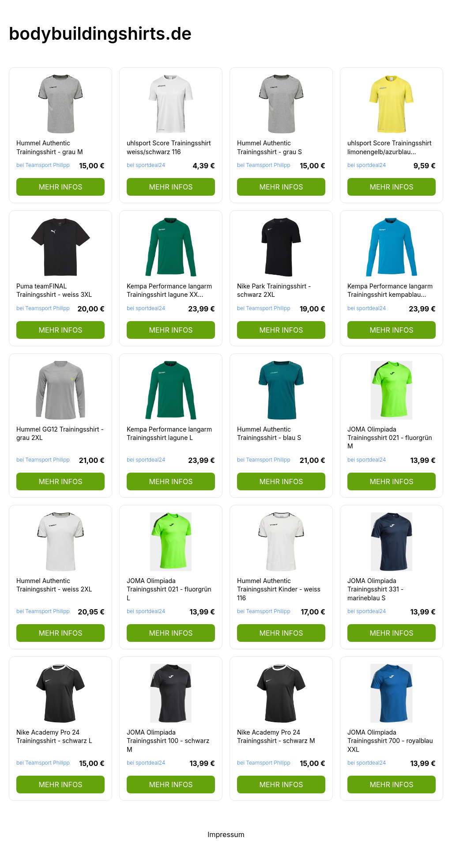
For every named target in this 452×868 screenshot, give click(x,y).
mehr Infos (60, 187)
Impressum (226, 834)
